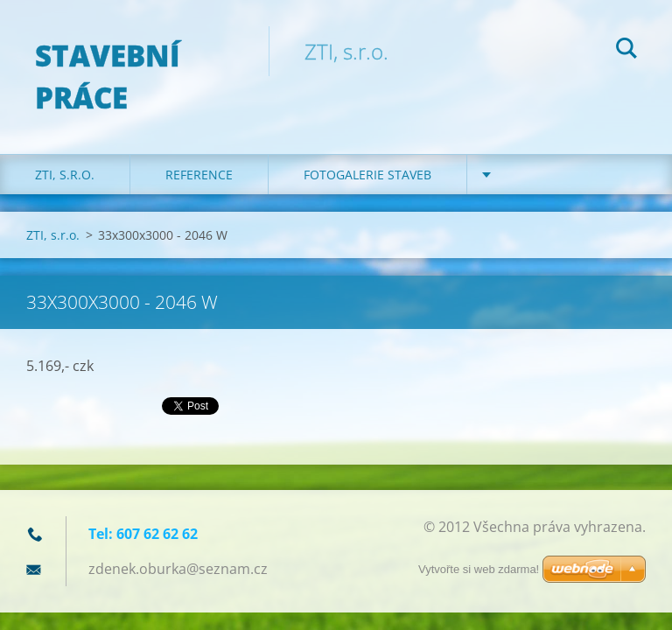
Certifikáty (539, 175)
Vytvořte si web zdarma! (479, 569)
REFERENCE (199, 175)
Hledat (626, 51)
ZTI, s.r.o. (65, 175)
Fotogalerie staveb (367, 175)
